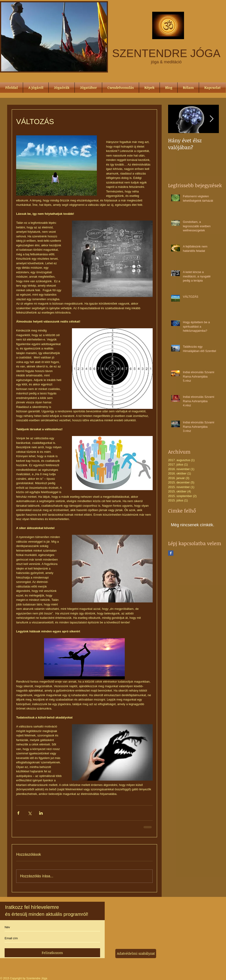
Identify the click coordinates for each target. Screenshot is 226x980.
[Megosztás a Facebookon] (18, 813)
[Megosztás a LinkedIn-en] (41, 813)
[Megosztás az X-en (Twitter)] (30, 813)
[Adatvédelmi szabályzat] (136, 954)
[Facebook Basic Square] (171, 553)
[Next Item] (211, 119)
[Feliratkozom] (52, 953)
